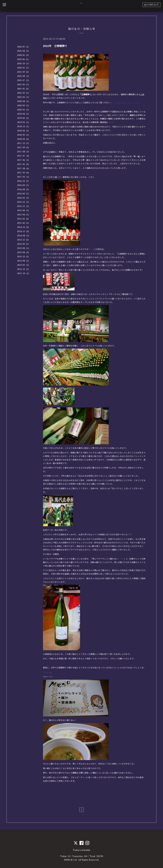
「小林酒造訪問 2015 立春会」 (127, 102)
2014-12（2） (24, 227)
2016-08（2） (24, 189)
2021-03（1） (24, 93)
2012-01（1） (24, 265)
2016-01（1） (24, 198)
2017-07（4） (24, 156)
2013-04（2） (24, 252)
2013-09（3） (24, 244)
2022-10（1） (24, 64)
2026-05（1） (24, 47)
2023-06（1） (24, 59)
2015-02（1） (24, 223)
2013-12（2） (24, 240)
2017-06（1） (24, 160)
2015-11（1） (24, 206)
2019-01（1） (24, 122)
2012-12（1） (24, 257)
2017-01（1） (24, 177)
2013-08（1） (24, 248)
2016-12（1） (24, 181)
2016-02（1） (24, 194)
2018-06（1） (24, 131)
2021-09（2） (24, 72)
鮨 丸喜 (74, 860)
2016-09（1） (24, 185)
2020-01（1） (24, 110)
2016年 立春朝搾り (55, 46)
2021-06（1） (24, 85)
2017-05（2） (24, 164)
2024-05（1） (24, 55)
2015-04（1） (24, 215)
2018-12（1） (24, 127)
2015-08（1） (24, 210)
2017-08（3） (24, 152)
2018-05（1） (24, 135)
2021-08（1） (24, 76)
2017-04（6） (24, 168)
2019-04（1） (24, 114)
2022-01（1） (24, 68)
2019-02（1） (24, 118)
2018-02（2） (24, 139)
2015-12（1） (24, 202)
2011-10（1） (24, 273)
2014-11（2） (24, 231)
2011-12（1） (24, 269)
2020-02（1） (24, 106)
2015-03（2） (24, 219)
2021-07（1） (24, 80)
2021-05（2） (24, 89)
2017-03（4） (24, 173)
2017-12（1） (24, 143)
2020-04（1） (24, 101)
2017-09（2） (24, 147)
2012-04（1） (24, 261)
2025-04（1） (24, 51)
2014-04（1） (24, 236)
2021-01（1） (24, 97)
